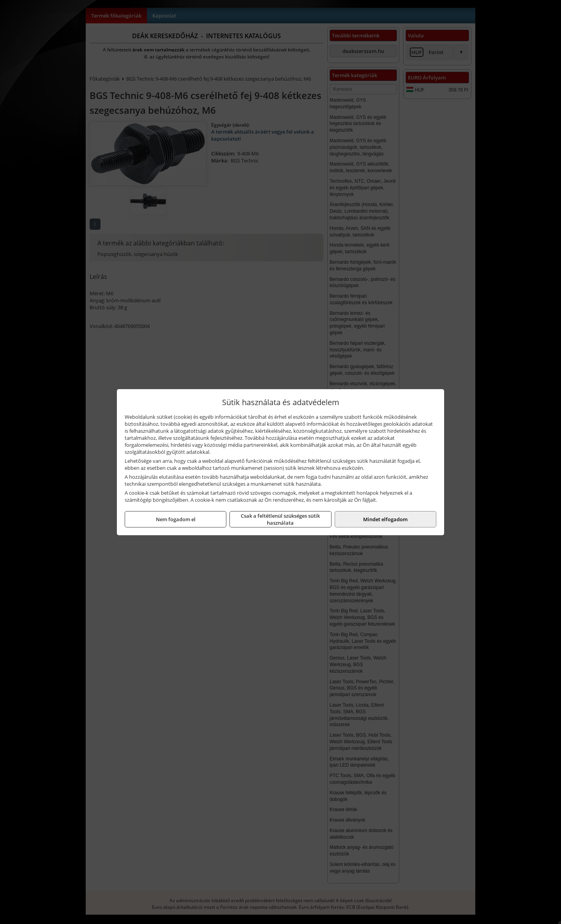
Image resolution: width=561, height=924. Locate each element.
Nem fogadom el (176, 519)
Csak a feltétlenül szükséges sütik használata (280, 519)
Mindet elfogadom (385, 519)
